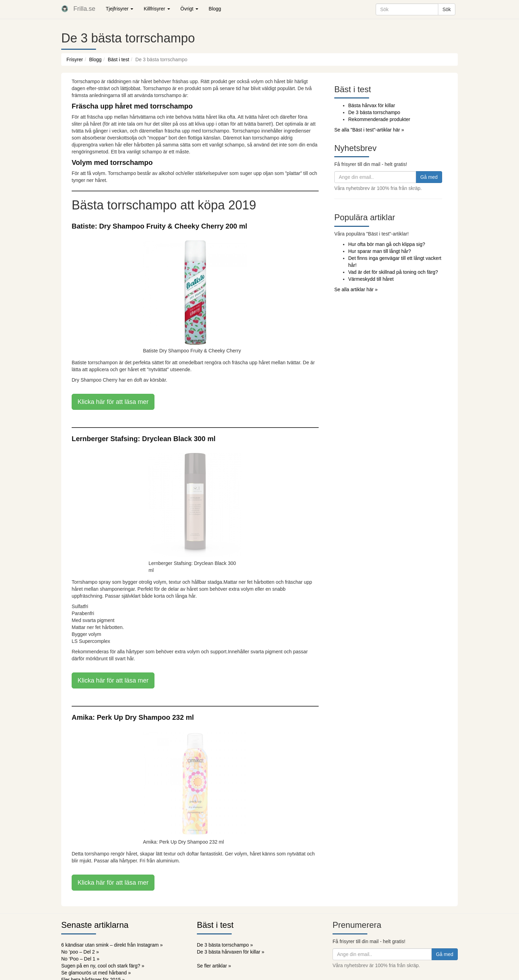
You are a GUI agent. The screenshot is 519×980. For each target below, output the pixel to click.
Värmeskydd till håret (371, 279)
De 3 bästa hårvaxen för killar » (231, 952)
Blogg (215, 9)
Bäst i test (118, 59)
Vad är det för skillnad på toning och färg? (393, 272)
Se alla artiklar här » (356, 289)
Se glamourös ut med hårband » (96, 973)
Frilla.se (84, 9)
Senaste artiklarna (95, 925)
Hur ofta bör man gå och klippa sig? (387, 244)
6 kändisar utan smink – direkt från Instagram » (112, 945)
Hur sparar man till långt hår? (380, 251)
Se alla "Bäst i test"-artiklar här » (369, 130)
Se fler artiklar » (214, 966)
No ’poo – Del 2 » (80, 952)
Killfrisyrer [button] (157, 9)
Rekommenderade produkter (379, 119)
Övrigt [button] (189, 9)
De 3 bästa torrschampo (374, 112)
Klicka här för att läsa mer (113, 402)
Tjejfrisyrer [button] (119, 9)
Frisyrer (75, 59)
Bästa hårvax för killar (372, 105)
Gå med (429, 177)
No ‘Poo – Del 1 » (80, 959)
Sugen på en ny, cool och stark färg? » (103, 966)
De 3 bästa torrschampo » (225, 945)
